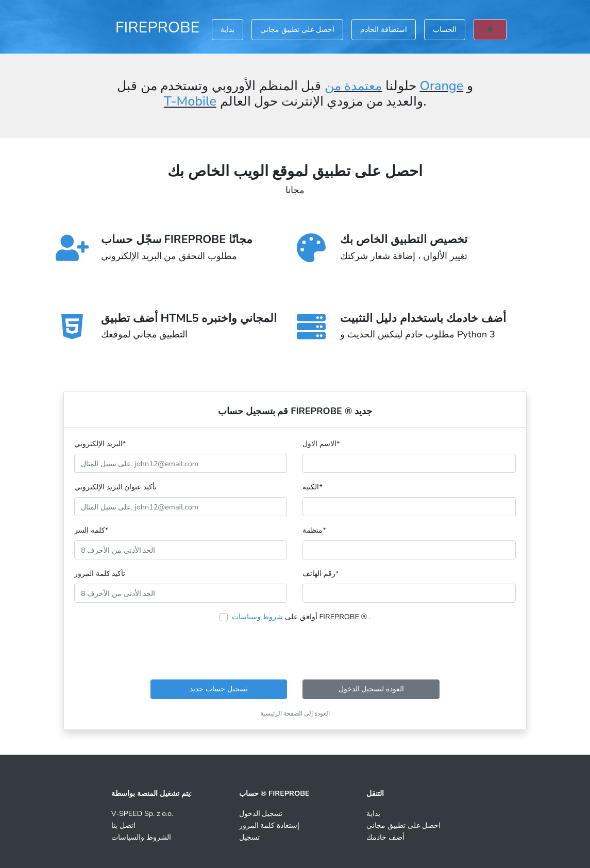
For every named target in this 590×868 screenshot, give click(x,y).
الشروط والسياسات (141, 837)
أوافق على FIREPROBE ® (301, 617)
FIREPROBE (158, 27)
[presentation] (295, 651)
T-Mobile (190, 101)
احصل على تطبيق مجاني (297, 29)
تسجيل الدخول (261, 813)
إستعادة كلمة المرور (269, 825)
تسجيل (249, 837)
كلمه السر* (91, 530)
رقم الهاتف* (321, 573)
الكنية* (312, 487)
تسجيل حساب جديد (218, 689)
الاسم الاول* (321, 444)
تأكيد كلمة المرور (100, 573)
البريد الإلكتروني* (100, 444)
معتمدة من (353, 86)
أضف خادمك (385, 837)
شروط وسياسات (258, 617)
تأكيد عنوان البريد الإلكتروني (115, 487)
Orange (441, 86)
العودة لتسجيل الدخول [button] (371, 689)
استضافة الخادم (384, 29)
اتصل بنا (123, 825)
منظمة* (314, 530)
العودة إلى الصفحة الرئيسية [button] (295, 713)
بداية (227, 29)
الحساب (445, 29)
